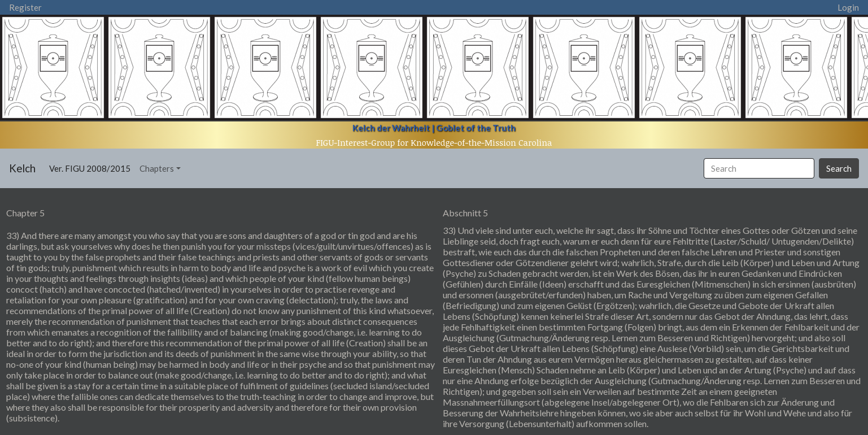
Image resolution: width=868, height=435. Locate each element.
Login (848, 7)
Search (839, 168)
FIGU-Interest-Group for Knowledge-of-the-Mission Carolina (434, 142)
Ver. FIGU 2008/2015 (92, 168)
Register (25, 7)
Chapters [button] (157, 168)
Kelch (22, 168)
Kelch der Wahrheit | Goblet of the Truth (434, 128)
